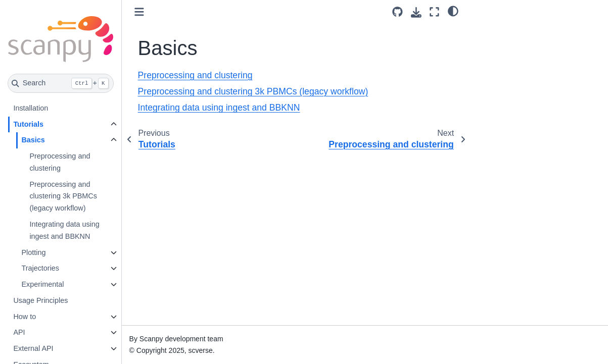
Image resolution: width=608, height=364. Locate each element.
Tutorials (28, 124)
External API (33, 348)
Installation (31, 108)
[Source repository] (397, 12)
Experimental (42, 284)
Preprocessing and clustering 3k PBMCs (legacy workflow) (63, 196)
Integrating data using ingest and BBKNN (64, 230)
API (19, 332)
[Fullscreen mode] (434, 12)
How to (25, 317)
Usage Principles (40, 300)
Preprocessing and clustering (60, 162)
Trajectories (40, 268)
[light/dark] (453, 11)
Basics (33, 140)
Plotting (33, 252)
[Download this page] (416, 12)
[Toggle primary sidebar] (139, 12)
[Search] (61, 83)
